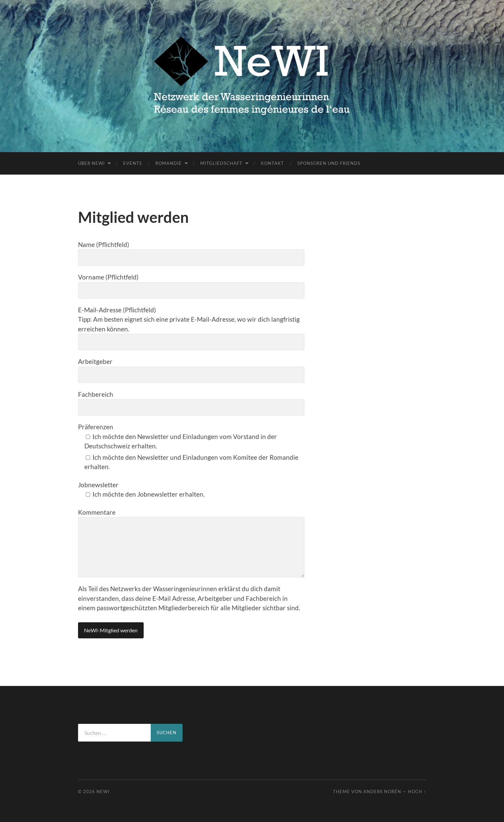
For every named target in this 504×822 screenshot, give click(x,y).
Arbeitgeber (191, 370)
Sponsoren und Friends (329, 163)
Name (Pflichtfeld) (191, 253)
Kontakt (272, 163)
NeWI (103, 792)
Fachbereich (191, 403)
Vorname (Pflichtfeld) (191, 286)
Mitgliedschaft (221, 163)
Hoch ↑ (417, 792)
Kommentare (191, 543)
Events (133, 163)
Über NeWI (91, 163)
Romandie (169, 163)
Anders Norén (382, 792)
